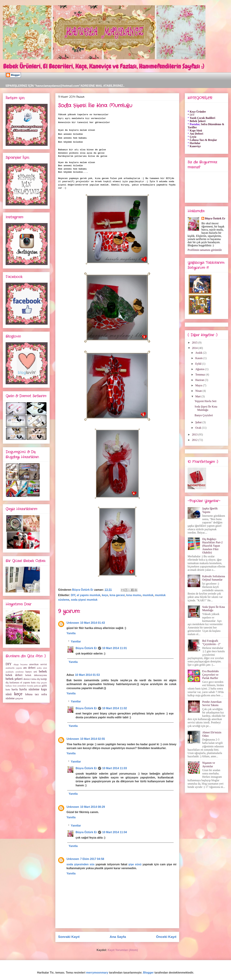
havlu (15, 689)
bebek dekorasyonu (36, 675)
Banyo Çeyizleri (204, 415)
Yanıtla (71, 633)
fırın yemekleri (20, 686)
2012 (195, 440)
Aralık (199, 353)
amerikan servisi (38, 664)
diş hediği (42, 679)
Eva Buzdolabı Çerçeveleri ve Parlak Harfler (210, 675)
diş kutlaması (12, 682)
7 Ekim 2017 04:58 (92, 859)
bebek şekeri (14, 679)
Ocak (199, 428)
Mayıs (199, 385)
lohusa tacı (32, 694)
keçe (105, 595)
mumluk (148, 595)
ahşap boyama (20, 664)
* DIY (191, 115)
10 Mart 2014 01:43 (92, 623)
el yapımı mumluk (89, 595)
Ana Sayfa (118, 937)
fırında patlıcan (34, 686)
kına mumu (134, 595)
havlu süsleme (29, 689)
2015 (195, 343)
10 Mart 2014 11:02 (115, 708)
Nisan (199, 391)
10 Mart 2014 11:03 (115, 768)
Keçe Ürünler (198, 112)
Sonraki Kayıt (69, 937)
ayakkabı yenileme (15, 672)
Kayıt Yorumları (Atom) (123, 950)
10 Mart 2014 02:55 (92, 739)
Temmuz (201, 375)
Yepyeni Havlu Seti (206, 401)
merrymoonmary (97, 973)
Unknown (73, 623)
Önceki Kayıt (166, 937)
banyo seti (31, 672)
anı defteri (29, 668)
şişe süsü (135, 864)
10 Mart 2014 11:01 (115, 648)
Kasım (199, 358)
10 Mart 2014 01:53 (87, 675)
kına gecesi (117, 595)
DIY (73, 595)
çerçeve (19, 698)
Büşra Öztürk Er (86, 648)
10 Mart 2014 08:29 (92, 807)
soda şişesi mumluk (84, 600)
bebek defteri (14, 675)
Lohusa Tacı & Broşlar (203, 140)
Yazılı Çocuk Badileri (202, 118)
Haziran (200, 380)
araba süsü (42, 668)
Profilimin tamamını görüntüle (205, 250)
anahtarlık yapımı (14, 668)
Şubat (199, 422)
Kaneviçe (195, 146)
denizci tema (30, 679)
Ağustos (200, 369)
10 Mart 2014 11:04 (115, 832)
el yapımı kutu (28, 682)
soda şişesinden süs (80, 864)
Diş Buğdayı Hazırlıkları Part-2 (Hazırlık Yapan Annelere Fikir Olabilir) (212, 546)
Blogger (148, 973)
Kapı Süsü (196, 130)
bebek (43, 671)
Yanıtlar (76, 641)
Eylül (199, 364)
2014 (195, 348)
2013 (195, 434)
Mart (198, 396)
